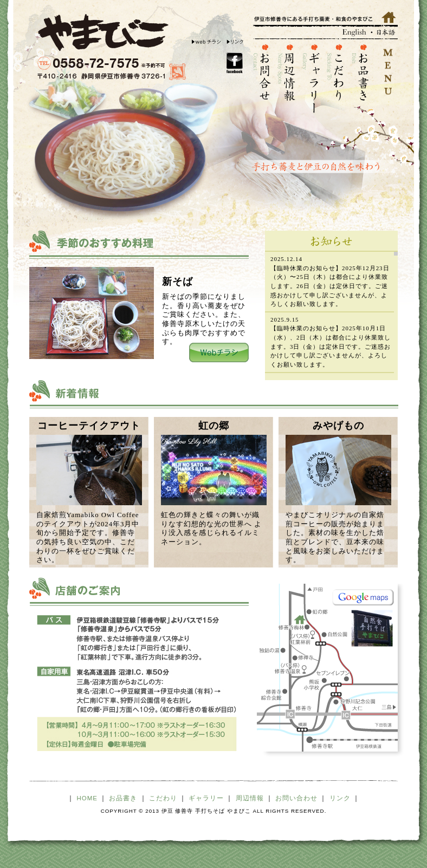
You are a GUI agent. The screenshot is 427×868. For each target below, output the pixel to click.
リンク (340, 798)
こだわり (163, 798)
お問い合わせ (296, 798)
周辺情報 (250, 798)
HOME (88, 798)
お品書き (123, 798)
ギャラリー (206, 798)
